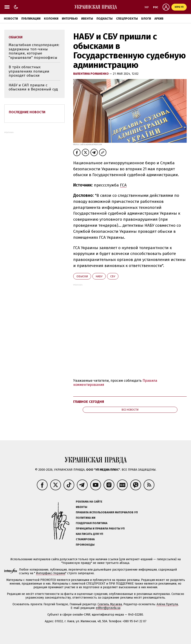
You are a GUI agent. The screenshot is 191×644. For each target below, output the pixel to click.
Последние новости (27, 112)
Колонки (51, 19)
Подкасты (105, 19)
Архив (159, 19)
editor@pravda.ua (108, 608)
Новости (11, 19)
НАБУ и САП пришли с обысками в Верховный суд (33, 87)
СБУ (113, 276)
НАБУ (99, 276)
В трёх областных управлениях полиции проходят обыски (29, 71)
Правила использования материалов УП (107, 512)
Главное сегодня (89, 402)
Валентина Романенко (91, 74)
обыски (82, 276)
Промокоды (85, 545)
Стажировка (85, 539)
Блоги (146, 19)
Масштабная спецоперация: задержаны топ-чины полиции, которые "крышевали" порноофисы (34, 51)
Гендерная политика (92, 523)
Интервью (70, 19)
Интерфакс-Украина (51, 573)
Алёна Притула (167, 604)
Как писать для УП (89, 534)
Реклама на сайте (89, 502)
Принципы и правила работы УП (100, 528)
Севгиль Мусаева (110, 604)
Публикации (31, 19)
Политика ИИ (86, 518)
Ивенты (87, 19)
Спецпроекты (127, 19)
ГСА (123, 185)
